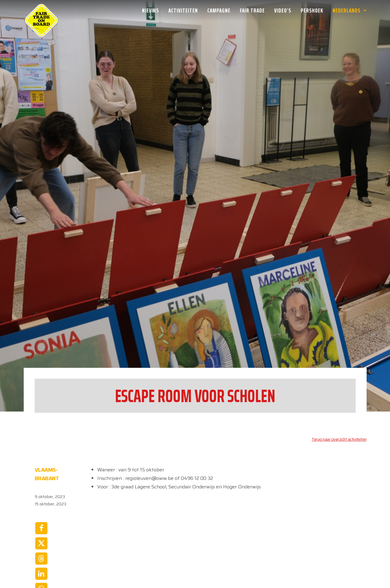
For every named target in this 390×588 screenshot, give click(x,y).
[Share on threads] (41, 516)
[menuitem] (153, 10)
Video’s (283, 10)
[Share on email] (41, 562)
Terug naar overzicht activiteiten (339, 397)
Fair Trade (252, 10)
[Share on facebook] (41, 486)
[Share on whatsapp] (41, 547)
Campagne (219, 10)
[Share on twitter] (41, 501)
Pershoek (312, 10)
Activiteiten (183, 10)
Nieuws (150, 10)
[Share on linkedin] (41, 532)
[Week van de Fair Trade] (41, 10)
